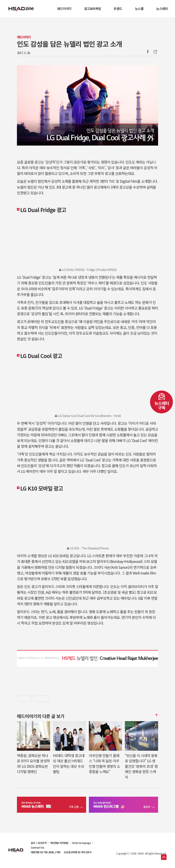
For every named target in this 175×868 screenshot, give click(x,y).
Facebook (148, 52)
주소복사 (155, 52)
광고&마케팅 (93, 9)
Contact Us (37, 848)
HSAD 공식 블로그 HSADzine (21, 9)
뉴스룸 (139, 9)
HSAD (16, 847)
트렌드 (118, 9)
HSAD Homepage (81, 843)
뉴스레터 (162, 9)
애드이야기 (64, 9)
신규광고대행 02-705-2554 (77, 852)
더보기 (156, 715)
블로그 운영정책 (39, 843)
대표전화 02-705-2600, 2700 (45, 852)
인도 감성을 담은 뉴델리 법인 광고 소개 (69, 44)
